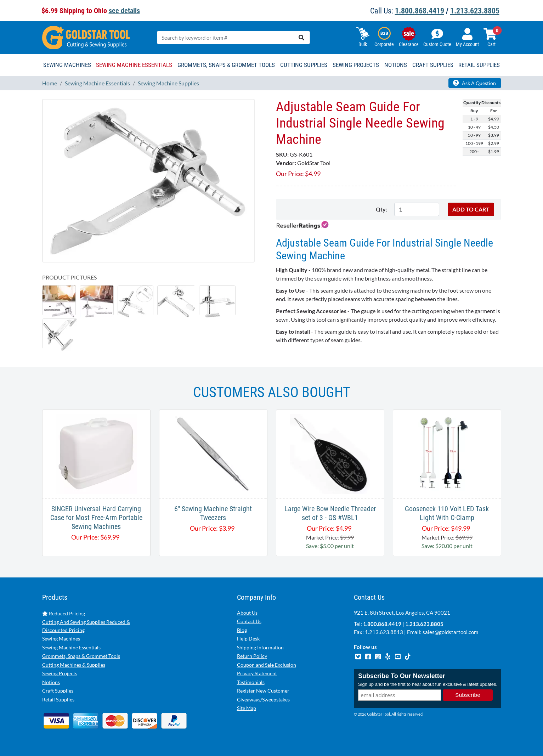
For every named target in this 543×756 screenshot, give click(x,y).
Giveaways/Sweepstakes (263, 699)
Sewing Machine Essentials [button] (134, 65)
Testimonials (251, 682)
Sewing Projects (60, 673)
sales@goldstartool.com (450, 632)
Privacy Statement (257, 673)
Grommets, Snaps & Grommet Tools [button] (226, 65)
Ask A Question (474, 83)
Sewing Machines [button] (67, 65)
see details (124, 11)
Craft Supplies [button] (433, 65)
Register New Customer (263, 691)
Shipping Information (260, 647)
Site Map (247, 708)
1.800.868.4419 (420, 11)
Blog (242, 630)
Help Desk (248, 639)
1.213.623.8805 (475, 11)
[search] (301, 38)
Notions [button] (396, 65)
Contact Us (249, 621)
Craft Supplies (58, 691)
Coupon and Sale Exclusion (267, 665)
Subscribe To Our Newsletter (402, 676)
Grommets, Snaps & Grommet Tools (81, 656)
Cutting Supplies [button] (304, 65)
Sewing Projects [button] (356, 65)
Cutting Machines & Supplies (74, 665)
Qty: (381, 209)
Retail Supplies (58, 699)
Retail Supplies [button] (479, 65)
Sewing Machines (61, 639)
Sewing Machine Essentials (71, 647)
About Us (247, 613)
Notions (51, 682)
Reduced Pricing (64, 613)
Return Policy (252, 656)
